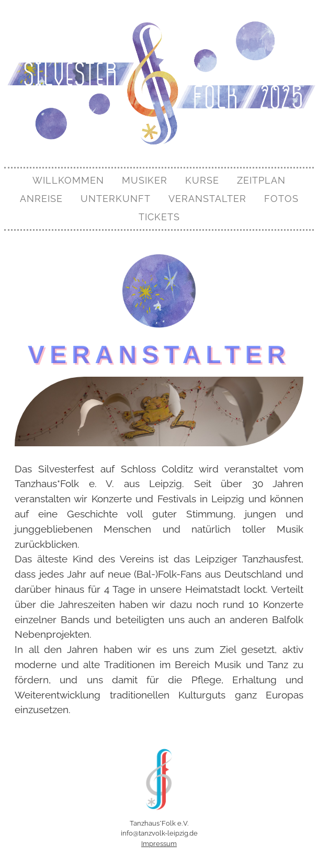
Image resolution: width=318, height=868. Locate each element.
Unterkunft (116, 199)
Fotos (281, 199)
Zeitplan (261, 180)
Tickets (159, 217)
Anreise (41, 199)
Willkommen (68, 180)
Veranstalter (207, 199)
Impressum (159, 844)
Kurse (202, 180)
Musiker (145, 180)
